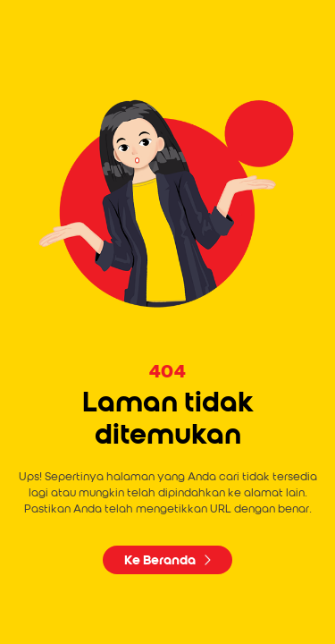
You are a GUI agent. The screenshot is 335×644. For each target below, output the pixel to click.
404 (167, 372)
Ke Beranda (167, 560)
